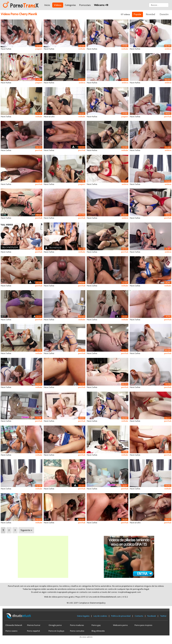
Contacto (139, 616)
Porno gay (96, 625)
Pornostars (85, 5)
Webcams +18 (101, 5)
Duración (164, 14)
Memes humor (34, 625)
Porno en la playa (56, 631)
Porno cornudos (77, 631)
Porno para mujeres (143, 625)
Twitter (163, 616)
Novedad (150, 14)
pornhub (168, 117)
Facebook (152, 616)
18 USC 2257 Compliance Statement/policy (86, 603)
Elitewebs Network (14, 625)
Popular (137, 14)
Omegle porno (55, 625)
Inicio (47, 5)
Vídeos (58, 5)
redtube (82, 49)
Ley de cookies (100, 616)
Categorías (70, 5)
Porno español (33, 631)
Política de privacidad (121, 616)
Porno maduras (77, 625)
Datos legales (83, 616)
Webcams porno (120, 625)
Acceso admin (86, 637)
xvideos (168, 49)
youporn (39, 49)
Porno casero (11, 631)
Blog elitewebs (98, 631)
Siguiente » (26, 530)
